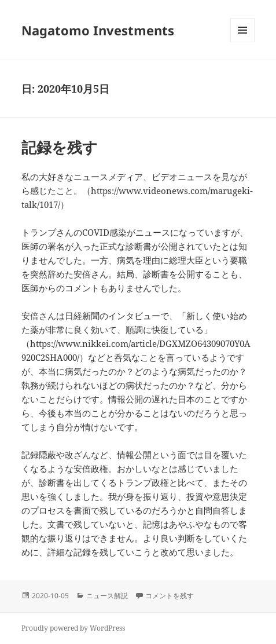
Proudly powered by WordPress (73, 628)
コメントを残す (170, 596)
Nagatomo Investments (98, 30)
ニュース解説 (107, 596)
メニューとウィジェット (242, 42)
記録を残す (60, 147)
